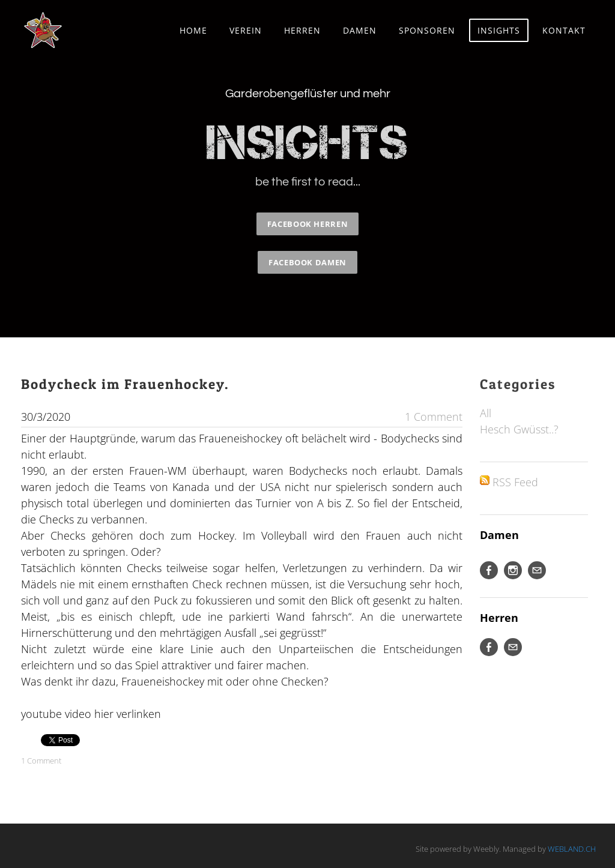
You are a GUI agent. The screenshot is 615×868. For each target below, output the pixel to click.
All (486, 413)
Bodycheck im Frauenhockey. (125, 384)
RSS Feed (515, 482)
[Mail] (537, 570)
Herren (302, 30)
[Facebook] (489, 570)
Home (193, 30)
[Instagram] (513, 570)
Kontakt (564, 30)
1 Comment (434, 417)
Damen (360, 30)
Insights (499, 30)
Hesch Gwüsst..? (519, 429)
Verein (246, 30)
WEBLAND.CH (572, 849)
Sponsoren (427, 30)
